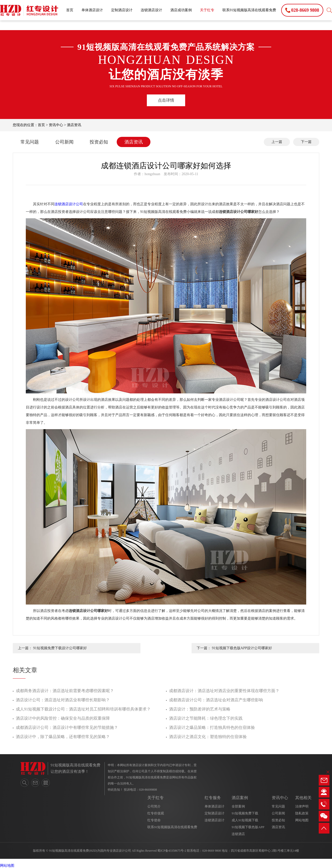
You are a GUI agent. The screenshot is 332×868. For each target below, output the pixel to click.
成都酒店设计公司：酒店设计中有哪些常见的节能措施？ (67, 727)
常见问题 (30, 142)
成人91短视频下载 (245, 820)
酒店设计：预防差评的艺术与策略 (200, 709)
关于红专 (207, 10)
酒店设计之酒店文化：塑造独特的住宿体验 (208, 737)
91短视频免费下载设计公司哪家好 (60, 648)
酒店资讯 (74, 125)
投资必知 (99, 142)
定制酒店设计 (122, 10)
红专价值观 (156, 813)
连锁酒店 (238, 834)
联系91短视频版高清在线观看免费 (249, 10)
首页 (70, 10)
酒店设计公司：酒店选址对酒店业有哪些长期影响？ (63, 700)
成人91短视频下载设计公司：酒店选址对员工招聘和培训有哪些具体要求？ (83, 709)
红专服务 (213, 798)
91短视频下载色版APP (248, 827)
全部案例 (238, 806)
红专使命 (154, 820)
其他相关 (303, 798)
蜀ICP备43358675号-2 (172, 851)
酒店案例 (240, 798)
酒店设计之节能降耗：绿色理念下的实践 (206, 718)
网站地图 (302, 820)
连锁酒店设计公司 (69, 204)
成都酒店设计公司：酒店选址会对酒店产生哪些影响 (216, 700)
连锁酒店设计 (151, 10)
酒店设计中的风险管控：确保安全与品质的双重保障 (63, 718)
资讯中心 (56, 125)
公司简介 (154, 806)
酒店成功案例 (181, 10)
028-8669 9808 (212, 851)
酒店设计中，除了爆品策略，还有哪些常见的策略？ (63, 737)
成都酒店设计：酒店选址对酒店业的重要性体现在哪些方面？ (224, 691)
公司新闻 (64, 142)
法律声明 (302, 806)
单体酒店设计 (92, 10)
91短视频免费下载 (245, 813)
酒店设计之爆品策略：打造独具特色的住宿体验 (212, 727)
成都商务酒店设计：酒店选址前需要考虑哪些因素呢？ (65, 691)
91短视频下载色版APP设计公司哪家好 (242, 648)
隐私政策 (302, 813)
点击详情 (166, 100)
